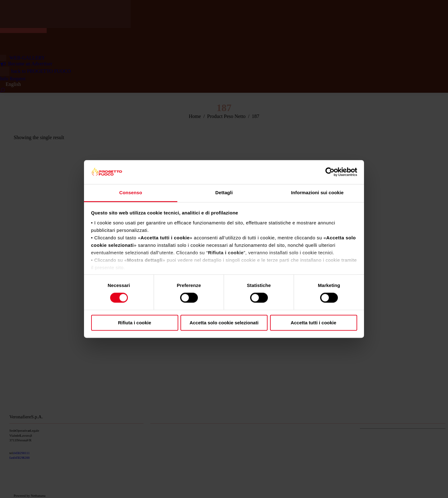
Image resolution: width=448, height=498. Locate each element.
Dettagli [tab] (224, 193)
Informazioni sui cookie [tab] (317, 193)
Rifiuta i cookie (135, 323)
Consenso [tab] (131, 193)
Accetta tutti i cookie (313, 323)
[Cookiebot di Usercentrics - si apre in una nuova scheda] (330, 172)
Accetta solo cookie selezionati (224, 323)
